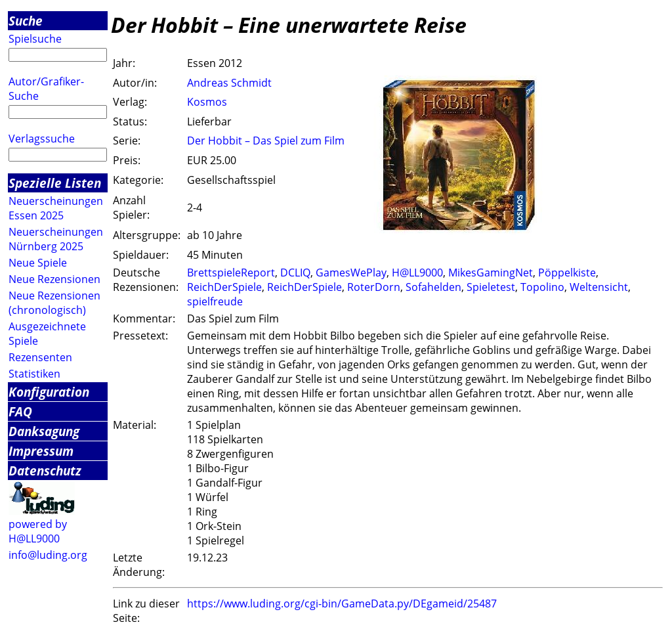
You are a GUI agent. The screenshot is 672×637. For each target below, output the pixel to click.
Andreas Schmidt (229, 83)
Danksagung (44, 431)
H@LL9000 (417, 273)
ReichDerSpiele (224, 287)
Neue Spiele (38, 263)
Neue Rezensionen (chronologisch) (54, 303)
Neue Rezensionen (54, 279)
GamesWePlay (351, 273)
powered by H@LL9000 (38, 531)
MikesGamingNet (491, 273)
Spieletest (491, 287)
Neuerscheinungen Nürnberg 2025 (56, 239)
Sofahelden (433, 287)
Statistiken (34, 374)
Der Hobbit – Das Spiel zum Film (266, 141)
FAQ (20, 411)
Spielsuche (35, 39)
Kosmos (207, 102)
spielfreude (215, 301)
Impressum (41, 451)
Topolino (542, 287)
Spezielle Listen (55, 183)
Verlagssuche (42, 139)
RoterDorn (374, 287)
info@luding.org (48, 555)
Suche (26, 21)
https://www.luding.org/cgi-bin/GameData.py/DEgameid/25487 (342, 604)
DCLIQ (295, 273)
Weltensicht (599, 287)
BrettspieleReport (231, 273)
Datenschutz (45, 471)
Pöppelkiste (567, 273)
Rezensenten (40, 357)
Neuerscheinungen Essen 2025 (56, 208)
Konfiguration (49, 392)
